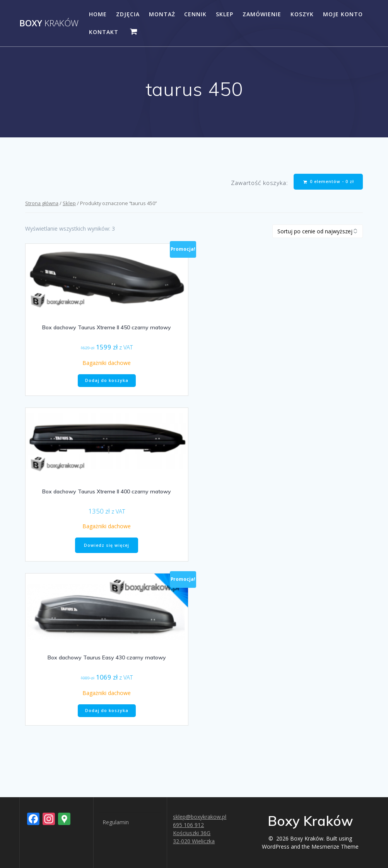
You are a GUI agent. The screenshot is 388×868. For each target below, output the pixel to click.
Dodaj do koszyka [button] (107, 380)
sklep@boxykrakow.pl (200, 817)
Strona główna (42, 203)
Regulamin (116, 822)
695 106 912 (188, 825)
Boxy (49, 23)
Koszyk (302, 14)
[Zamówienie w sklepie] (318, 231)
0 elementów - (329, 182)
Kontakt (104, 32)
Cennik (195, 14)
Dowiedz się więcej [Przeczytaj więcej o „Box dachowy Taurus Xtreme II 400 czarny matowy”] (107, 545)
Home (98, 14)
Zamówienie (262, 14)
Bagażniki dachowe (107, 363)
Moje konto (343, 14)
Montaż (162, 14)
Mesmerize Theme (335, 847)
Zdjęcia (128, 14)
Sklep (225, 14)
